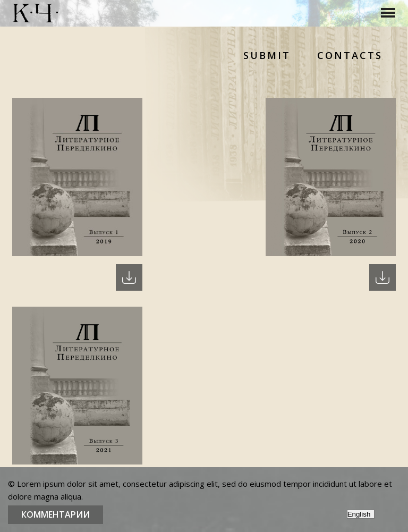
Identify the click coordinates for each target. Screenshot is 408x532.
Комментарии (56, 514)
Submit (267, 55)
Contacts (350, 55)
